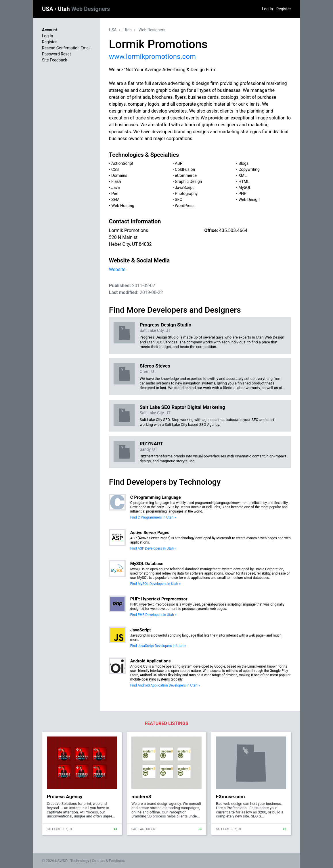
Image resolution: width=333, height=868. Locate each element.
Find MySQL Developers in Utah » (155, 584)
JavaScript (184, 187)
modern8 (141, 797)
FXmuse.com (230, 797)
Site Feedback (54, 60)
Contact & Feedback (108, 861)
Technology (80, 861)
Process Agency (65, 797)
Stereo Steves (155, 366)
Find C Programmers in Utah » (153, 517)
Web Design (249, 200)
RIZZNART (151, 444)
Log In (267, 9)
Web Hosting (123, 206)
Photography (186, 194)
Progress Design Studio (166, 325)
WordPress (185, 206)
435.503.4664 (233, 230)
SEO (179, 200)
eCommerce (186, 175)
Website (117, 269)
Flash (116, 181)
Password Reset (57, 54)
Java (116, 187)
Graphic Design (188, 181)
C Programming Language (156, 497)
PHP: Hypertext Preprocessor (159, 599)
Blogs (243, 163)
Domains (119, 175)
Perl (115, 194)
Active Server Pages (150, 533)
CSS (115, 169)
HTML (244, 181)
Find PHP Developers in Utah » (153, 615)
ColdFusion (185, 169)
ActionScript (122, 163)
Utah (84, 9)
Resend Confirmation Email (66, 48)
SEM (115, 200)
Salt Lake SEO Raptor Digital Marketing (182, 407)
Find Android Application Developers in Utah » (165, 685)
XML (243, 175)
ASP (179, 163)
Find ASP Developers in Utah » (153, 548)
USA (48, 9)
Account (49, 30)
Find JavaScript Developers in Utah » (158, 646)
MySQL (245, 187)
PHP (242, 194)
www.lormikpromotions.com (152, 57)
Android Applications (151, 661)
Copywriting (249, 169)
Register (284, 9)
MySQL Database (147, 564)
